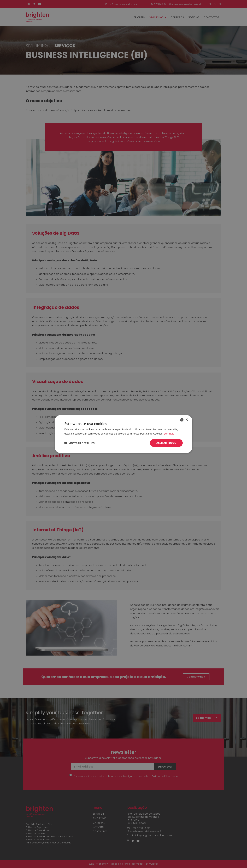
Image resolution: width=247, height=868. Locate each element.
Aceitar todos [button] (166, 443)
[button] (79, 443)
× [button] (187, 420)
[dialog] (123, 434)
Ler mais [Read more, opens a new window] (169, 433)
